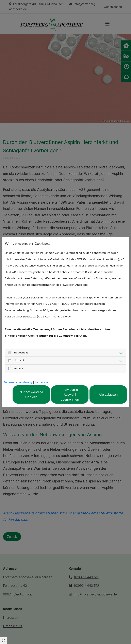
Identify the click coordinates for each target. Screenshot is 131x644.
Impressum (42, 382)
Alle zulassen (108, 394)
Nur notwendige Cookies (31, 394)
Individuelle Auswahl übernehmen (70, 394)
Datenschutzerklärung (18, 382)
